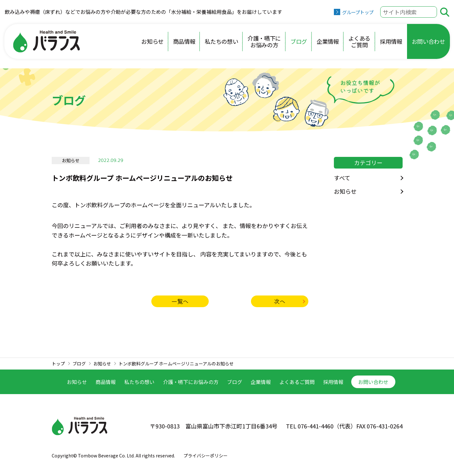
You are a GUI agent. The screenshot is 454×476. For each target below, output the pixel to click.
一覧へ (180, 301)
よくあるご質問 (360, 41)
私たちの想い (221, 41)
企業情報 (328, 41)
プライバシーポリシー (206, 456)
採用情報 (391, 41)
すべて (342, 178)
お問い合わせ (428, 41)
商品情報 (184, 41)
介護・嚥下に (191, 382)
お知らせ (152, 41)
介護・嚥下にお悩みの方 (264, 41)
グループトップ (358, 12)
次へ (280, 301)
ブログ (299, 41)
